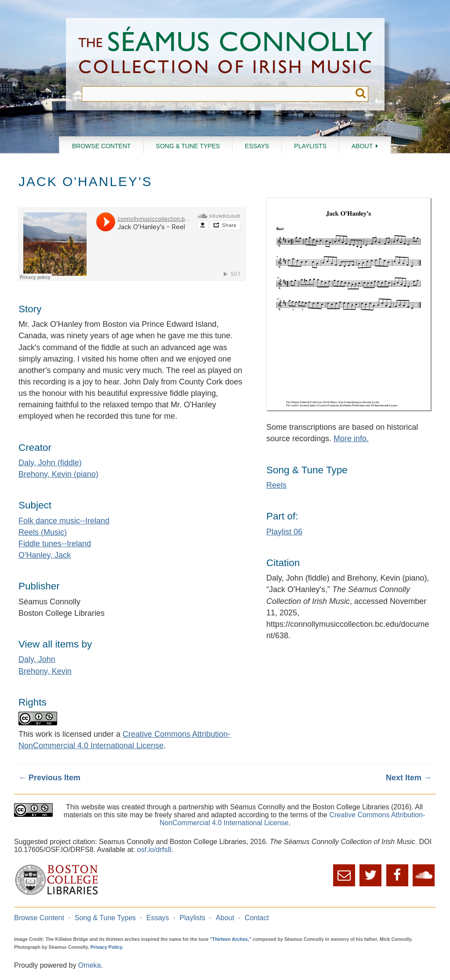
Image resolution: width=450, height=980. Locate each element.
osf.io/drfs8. (155, 850)
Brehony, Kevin (45, 671)
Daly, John (37, 659)
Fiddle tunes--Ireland (55, 544)
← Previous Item (49, 778)
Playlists (310, 146)
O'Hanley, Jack (45, 555)
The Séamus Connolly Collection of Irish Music (225, 52)
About (362, 146)
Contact (257, 918)
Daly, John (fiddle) (50, 463)
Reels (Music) (43, 532)
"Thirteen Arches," (231, 939)
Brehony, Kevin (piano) (58, 474)
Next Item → (409, 778)
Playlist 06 (284, 532)
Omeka (90, 965)
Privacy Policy (106, 947)
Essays (257, 146)
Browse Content (102, 146)
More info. (351, 439)
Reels (276, 485)
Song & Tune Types (188, 146)
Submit (361, 94)
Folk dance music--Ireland (64, 521)
